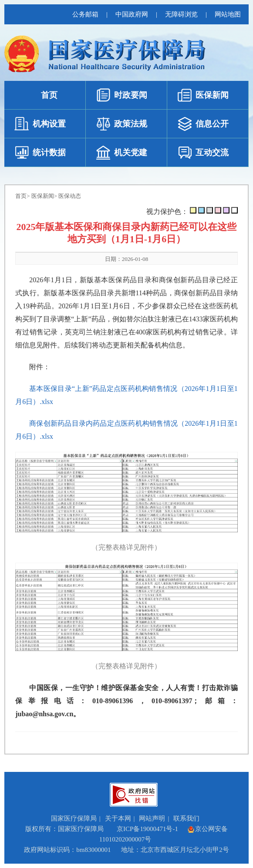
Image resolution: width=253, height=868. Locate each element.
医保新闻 (43, 196)
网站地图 (228, 14)
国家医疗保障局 (74, 818)
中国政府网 (132, 14)
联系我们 (186, 818)
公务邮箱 (85, 14)
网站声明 (152, 818)
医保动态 (70, 196)
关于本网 (118, 818)
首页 (21, 196)
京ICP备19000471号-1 (147, 829)
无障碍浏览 (181, 14)
